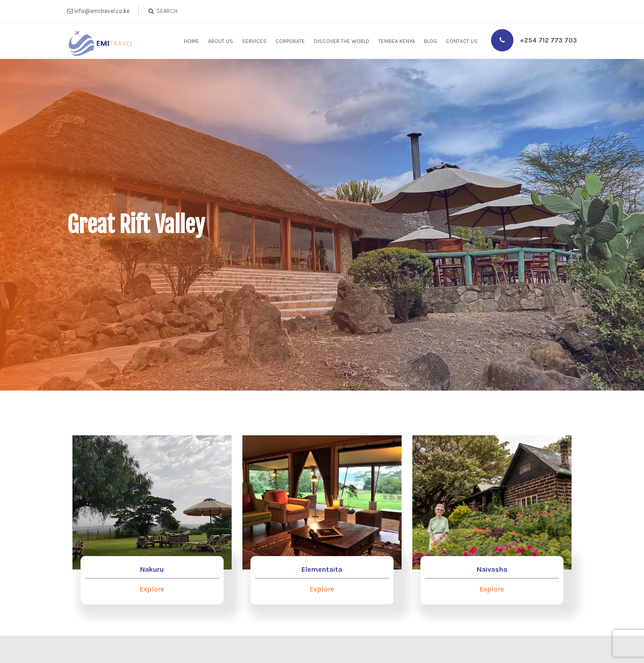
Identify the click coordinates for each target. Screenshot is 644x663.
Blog (430, 41)
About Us (220, 41)
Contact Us (462, 41)
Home (191, 41)
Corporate (290, 41)
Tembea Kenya (397, 41)
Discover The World (342, 41)
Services (254, 41)
